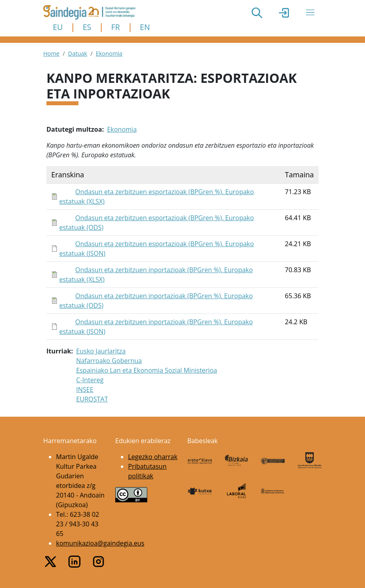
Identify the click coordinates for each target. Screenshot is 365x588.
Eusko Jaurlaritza (101, 351)
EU (58, 27)
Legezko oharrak (153, 457)
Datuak (78, 53)
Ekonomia (109, 53)
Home (51, 53)
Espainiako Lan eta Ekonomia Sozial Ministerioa (146, 370)
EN (145, 27)
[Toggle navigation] (310, 12)
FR (116, 27)
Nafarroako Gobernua (109, 361)
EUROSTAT (92, 399)
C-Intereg (90, 380)
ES (87, 27)
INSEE (85, 389)
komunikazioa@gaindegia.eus (100, 543)
